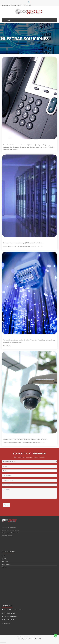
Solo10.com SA (37, 639)
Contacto (4, 567)
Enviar (6, 505)
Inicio (3, 556)
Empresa (4, 559)
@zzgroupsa (7, 623)
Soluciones (5, 561)
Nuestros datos (6, 564)
